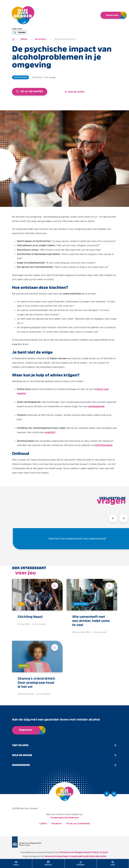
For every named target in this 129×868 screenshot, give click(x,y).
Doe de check (112, 15)
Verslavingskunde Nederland (64, 818)
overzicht (50, 432)
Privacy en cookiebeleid (78, 823)
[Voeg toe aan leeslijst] (55, 586)
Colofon (43, 823)
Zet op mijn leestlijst (30, 91)
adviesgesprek (96, 406)
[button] (17, 29)
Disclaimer (57, 823)
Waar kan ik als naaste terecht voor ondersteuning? (77, 539)
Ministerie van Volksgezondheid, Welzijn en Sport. (84, 852)
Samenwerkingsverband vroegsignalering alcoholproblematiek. (75, 856)
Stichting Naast (104, 445)
